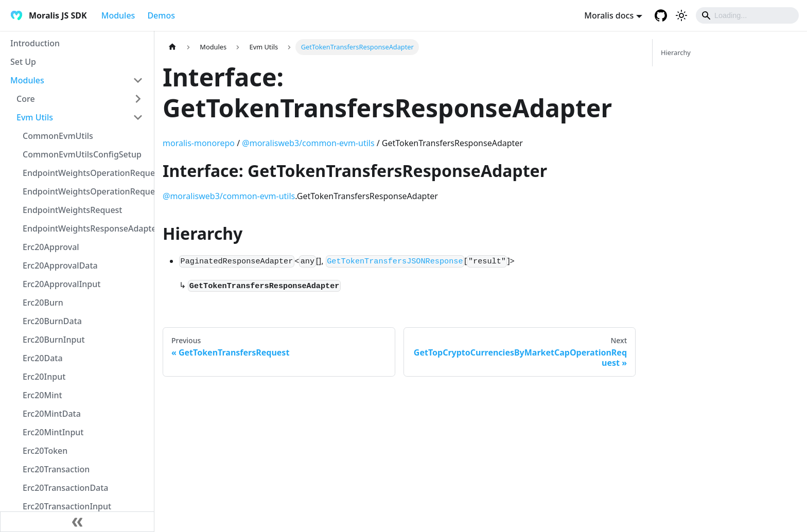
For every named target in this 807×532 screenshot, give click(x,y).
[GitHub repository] (661, 15)
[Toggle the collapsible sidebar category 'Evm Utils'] (138, 117)
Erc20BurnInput (54, 340)
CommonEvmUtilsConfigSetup (82, 154)
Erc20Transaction (56, 469)
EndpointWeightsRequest (72, 210)
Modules (118, 15)
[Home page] (172, 47)
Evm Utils (35, 117)
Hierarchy (676, 52)
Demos (161, 15)
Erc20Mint (42, 395)
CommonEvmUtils (58, 136)
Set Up (23, 62)
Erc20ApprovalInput (62, 284)
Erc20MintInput (53, 432)
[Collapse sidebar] (77, 522)
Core (26, 99)
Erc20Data (43, 358)
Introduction (35, 43)
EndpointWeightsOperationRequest (86, 173)
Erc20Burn (43, 303)
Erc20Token (45, 451)
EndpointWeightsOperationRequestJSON (86, 191)
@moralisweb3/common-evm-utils (308, 143)
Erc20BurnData (52, 321)
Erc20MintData (52, 414)
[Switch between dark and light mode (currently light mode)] (681, 15)
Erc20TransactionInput (67, 506)
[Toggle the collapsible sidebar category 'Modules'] (138, 80)
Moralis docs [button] (609, 15)
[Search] (747, 15)
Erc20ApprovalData (60, 265)
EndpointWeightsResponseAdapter (86, 228)
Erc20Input (44, 377)
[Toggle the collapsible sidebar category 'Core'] (138, 99)
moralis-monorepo (199, 143)
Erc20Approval (51, 247)
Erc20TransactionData (66, 488)
